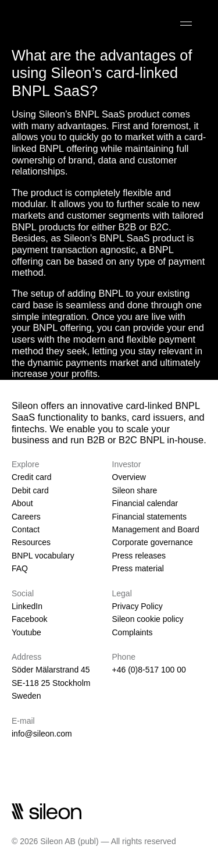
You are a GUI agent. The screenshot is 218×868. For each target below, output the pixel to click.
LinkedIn (27, 606)
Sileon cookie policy (148, 619)
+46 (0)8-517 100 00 (149, 670)
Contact (26, 529)
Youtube (26, 632)
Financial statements (149, 517)
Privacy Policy (137, 606)
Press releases (139, 556)
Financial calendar (145, 503)
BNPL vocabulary (43, 556)
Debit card (30, 490)
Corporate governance (153, 542)
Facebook (29, 619)
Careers (26, 517)
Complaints (133, 632)
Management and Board (156, 529)
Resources (31, 542)
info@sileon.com (42, 734)
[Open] (186, 23)
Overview (129, 477)
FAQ (20, 568)
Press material (138, 568)
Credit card (31, 477)
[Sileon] (47, 23)
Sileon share (135, 490)
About (22, 503)
